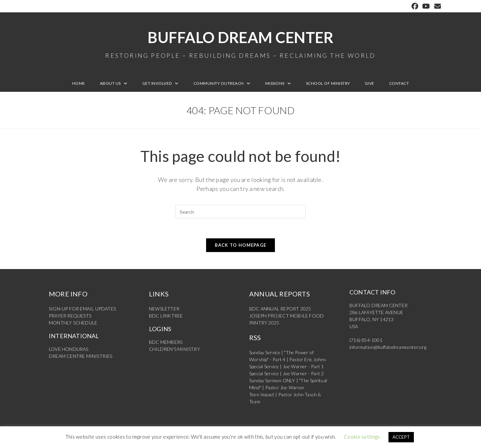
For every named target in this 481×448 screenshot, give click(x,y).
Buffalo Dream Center (240, 43)
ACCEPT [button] (401, 437)
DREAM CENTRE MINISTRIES (81, 356)
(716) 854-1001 (366, 340)
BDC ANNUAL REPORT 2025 (280, 309)
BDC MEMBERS (166, 342)
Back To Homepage (241, 245)
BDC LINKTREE (166, 316)
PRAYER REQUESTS (70, 316)
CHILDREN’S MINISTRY (175, 349)
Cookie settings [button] (362, 437)
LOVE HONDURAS (69, 349)
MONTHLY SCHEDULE (73, 323)
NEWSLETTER (164, 309)
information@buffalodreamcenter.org (388, 347)
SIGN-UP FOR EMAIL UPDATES (82, 309)
